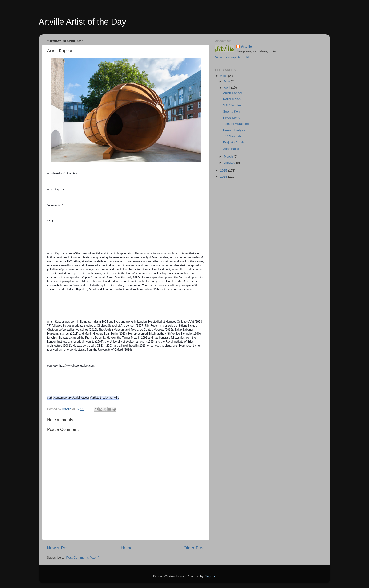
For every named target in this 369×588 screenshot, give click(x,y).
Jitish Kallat (231, 149)
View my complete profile (233, 57)
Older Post (194, 548)
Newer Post (58, 548)
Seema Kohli (232, 112)
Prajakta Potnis (234, 142)
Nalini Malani (232, 99)
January (230, 163)
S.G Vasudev (232, 105)
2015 (224, 170)
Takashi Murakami (236, 124)
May (227, 81)
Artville (246, 47)
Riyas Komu (232, 118)
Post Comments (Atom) (83, 557)
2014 (224, 177)
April (227, 88)
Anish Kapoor (233, 93)
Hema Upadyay (234, 130)
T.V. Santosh (232, 136)
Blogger (210, 576)
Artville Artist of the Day (82, 22)
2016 (224, 76)
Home (127, 548)
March (229, 157)
